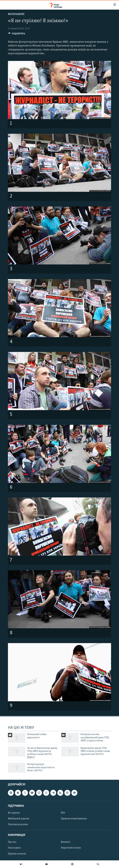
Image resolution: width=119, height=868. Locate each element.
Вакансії (66, 842)
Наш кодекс (14, 848)
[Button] (17, 34)
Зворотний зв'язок (71, 848)
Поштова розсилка (18, 824)
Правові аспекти (17, 854)
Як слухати (14, 813)
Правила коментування (74, 819)
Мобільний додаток (19, 819)
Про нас (12, 842)
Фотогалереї (16, 14)
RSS (63, 813)
